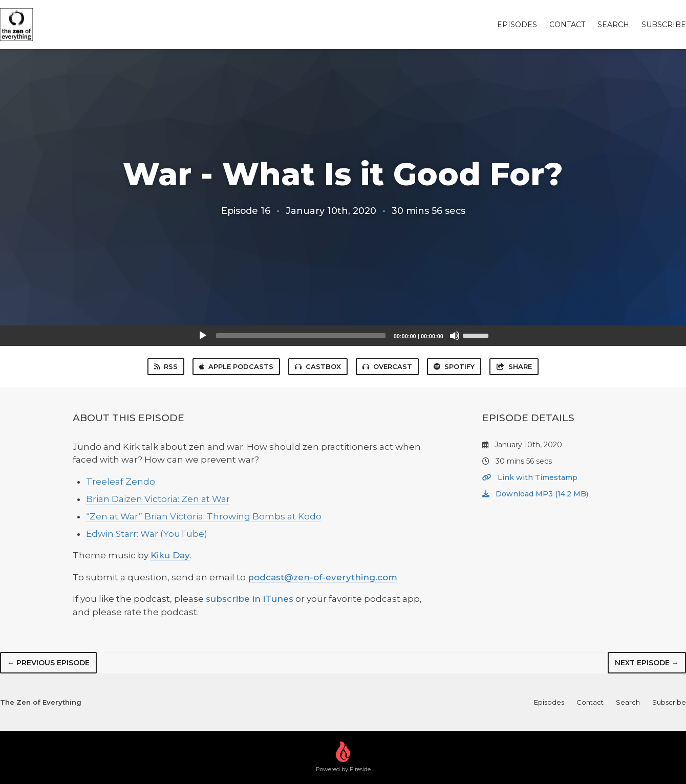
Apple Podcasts (236, 366)
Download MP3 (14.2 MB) (535, 494)
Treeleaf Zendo (121, 482)
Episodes (517, 25)
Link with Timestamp (530, 477)
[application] (343, 336)
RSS (166, 366)
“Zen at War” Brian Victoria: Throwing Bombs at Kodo (204, 516)
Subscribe (664, 25)
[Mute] (455, 336)
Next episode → (647, 663)
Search (613, 25)
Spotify (454, 366)
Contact (567, 25)
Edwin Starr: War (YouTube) (147, 534)
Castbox (318, 366)
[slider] (301, 336)
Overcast (387, 366)
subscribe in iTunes (250, 599)
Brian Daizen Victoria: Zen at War (158, 499)
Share (514, 366)
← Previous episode (48, 663)
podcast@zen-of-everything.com (323, 577)
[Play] (203, 336)
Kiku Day (170, 555)
